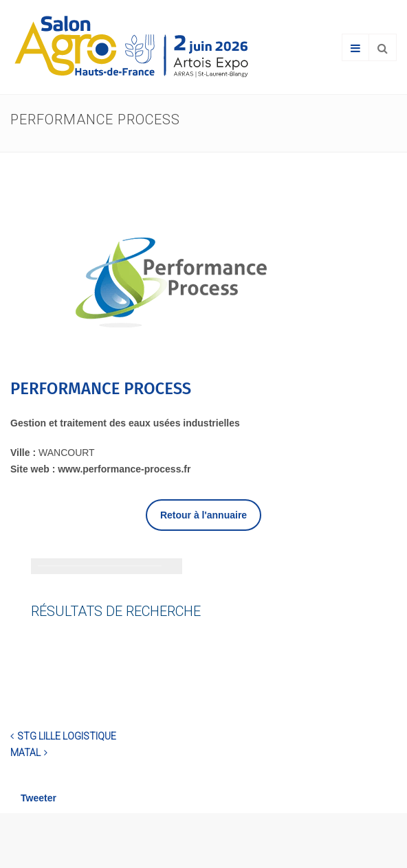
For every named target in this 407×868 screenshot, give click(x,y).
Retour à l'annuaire (203, 515)
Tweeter (38, 798)
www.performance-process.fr (124, 469)
